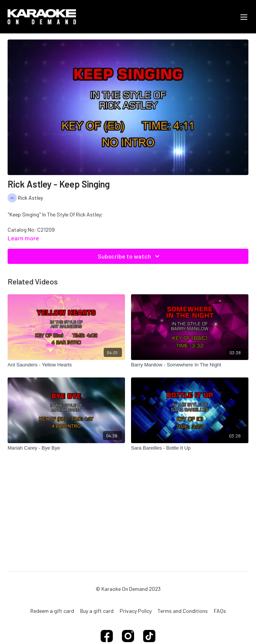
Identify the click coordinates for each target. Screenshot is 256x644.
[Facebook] (107, 636)
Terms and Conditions (183, 611)
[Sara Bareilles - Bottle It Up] (190, 448)
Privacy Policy (136, 611)
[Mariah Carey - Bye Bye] (66, 448)
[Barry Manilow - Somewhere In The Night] (190, 365)
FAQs (220, 611)
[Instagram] (128, 636)
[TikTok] (149, 636)
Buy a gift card (97, 611)
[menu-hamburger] (244, 17)
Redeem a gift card (52, 611)
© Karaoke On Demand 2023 (128, 589)
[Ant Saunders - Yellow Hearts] (66, 365)
